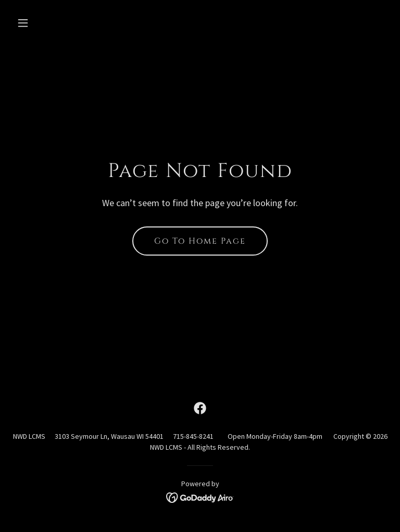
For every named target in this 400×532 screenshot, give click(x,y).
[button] (55, 23)
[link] (200, 408)
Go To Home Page (200, 241)
